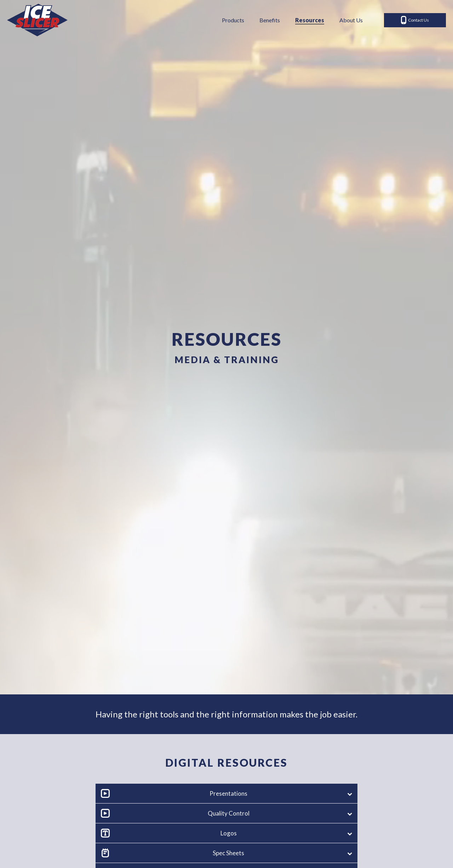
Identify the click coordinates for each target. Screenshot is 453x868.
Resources (310, 20)
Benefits (270, 20)
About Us (351, 20)
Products (233, 20)
